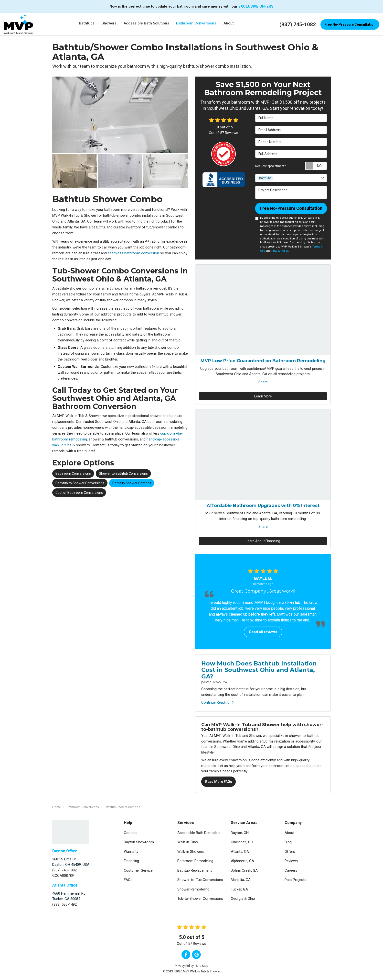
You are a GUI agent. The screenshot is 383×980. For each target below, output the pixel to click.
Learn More (263, 396)
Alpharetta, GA (242, 861)
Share (263, 382)
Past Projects (295, 880)
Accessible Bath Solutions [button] (147, 24)
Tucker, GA (239, 889)
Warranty (131, 852)
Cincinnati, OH (242, 842)
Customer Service (138, 870)
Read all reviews (263, 632)
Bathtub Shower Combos (132, 483)
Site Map (202, 966)
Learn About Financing (263, 541)
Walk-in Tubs (188, 842)
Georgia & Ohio (243, 899)
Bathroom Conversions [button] (196, 24)
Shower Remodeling (193, 889)
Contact (130, 833)
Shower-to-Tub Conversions (200, 880)
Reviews (291, 861)
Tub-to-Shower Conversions (200, 899)
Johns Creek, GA (244, 870)
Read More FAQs (219, 782)
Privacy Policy (280, 251)
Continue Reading (217, 702)
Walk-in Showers (191, 852)
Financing (131, 861)
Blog (288, 842)
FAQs (128, 880)
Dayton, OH (240, 833)
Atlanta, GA (240, 852)
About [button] (229, 24)
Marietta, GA (241, 880)
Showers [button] (109, 24)
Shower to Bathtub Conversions (123, 473)
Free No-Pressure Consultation (350, 24)
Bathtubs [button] (86, 24)
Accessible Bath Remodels (199, 833)
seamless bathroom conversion (133, 253)
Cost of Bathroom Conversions (79, 493)
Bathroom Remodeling (195, 861)
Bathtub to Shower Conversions (80, 483)
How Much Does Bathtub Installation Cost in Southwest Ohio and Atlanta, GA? (259, 670)
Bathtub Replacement (195, 870)
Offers (290, 852)
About (289, 833)
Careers (291, 870)
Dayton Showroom (139, 842)
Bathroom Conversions (73, 473)
